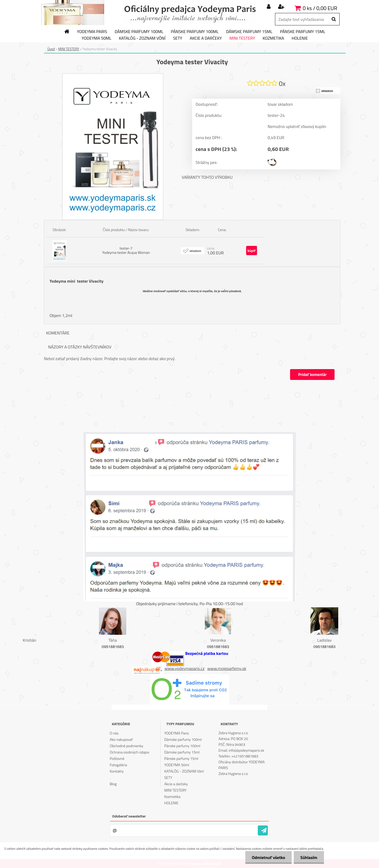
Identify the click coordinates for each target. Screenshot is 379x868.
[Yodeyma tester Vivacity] (113, 75)
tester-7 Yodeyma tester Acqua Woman (126, 250)
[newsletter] (263, 830)
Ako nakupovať (121, 739)
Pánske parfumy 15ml (303, 32)
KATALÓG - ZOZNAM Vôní (142, 38)
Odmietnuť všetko (268, 857)
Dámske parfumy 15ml (249, 32)
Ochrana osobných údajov (129, 752)
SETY (178, 38)
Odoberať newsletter (129, 816)
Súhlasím (309, 857)
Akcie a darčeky (206, 38)
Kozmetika (273, 38)
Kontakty (116, 771)
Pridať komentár (312, 375)
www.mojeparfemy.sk (227, 668)
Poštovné (117, 758)
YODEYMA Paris (92, 32)
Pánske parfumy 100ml (195, 32)
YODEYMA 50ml (97, 38)
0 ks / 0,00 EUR (320, 8)
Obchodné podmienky (126, 746)
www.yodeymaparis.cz (185, 668)
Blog (113, 784)
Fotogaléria (118, 765)
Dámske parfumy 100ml (139, 32)
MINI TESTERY (242, 38)
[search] (334, 19)
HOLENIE (300, 38)
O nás (114, 733)
